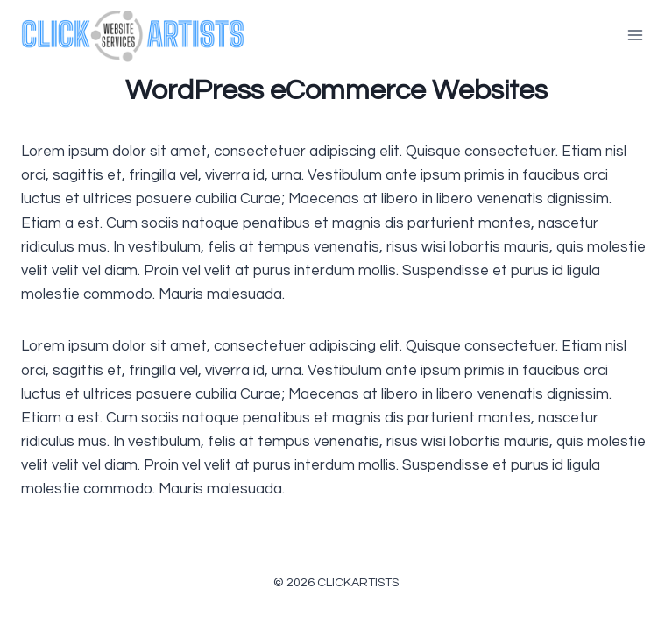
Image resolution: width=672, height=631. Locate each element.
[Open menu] (635, 35)
